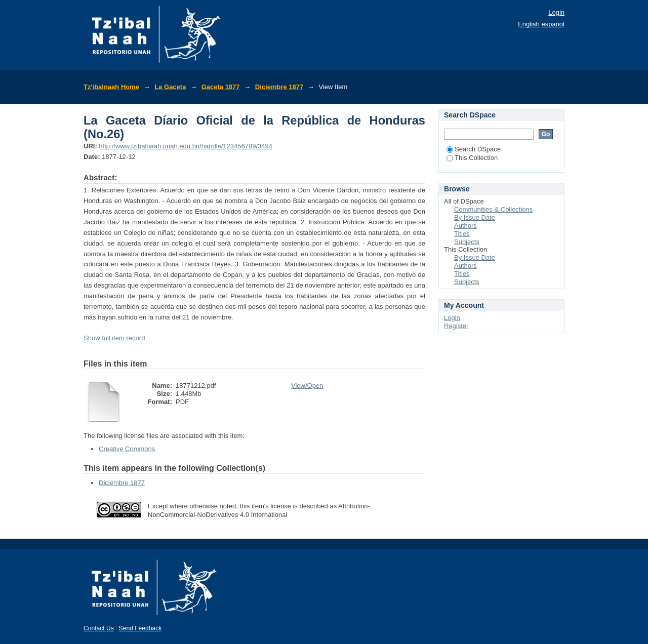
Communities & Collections (493, 209)
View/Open (307, 386)
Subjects (467, 242)
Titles (462, 234)
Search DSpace (474, 149)
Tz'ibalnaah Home (111, 87)
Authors (465, 226)
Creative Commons (127, 449)
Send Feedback (140, 628)
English (529, 24)
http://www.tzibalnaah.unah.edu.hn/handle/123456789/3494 (186, 146)
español (553, 24)
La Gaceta (170, 87)
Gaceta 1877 (221, 87)
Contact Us (99, 628)
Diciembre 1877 (279, 87)
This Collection (472, 158)
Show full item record (114, 338)
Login (556, 12)
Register (456, 326)
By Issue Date (475, 217)
